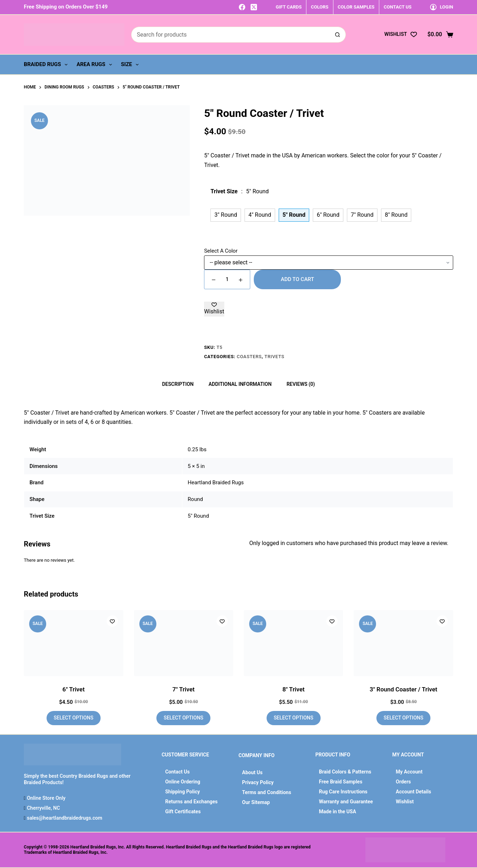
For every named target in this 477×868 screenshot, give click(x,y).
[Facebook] (242, 7)
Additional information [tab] (240, 384)
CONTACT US (398, 7)
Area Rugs (96, 65)
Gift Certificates (183, 812)
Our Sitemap (256, 802)
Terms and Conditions (267, 792)
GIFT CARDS (289, 7)
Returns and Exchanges (192, 802)
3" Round (226, 215)
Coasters (249, 357)
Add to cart (298, 279)
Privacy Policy (258, 782)
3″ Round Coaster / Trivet (403, 689)
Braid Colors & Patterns (345, 772)
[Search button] (338, 35)
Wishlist (405, 802)
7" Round (362, 215)
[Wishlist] (400, 34)
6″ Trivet (74, 689)
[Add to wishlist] (214, 309)
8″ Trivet (293, 689)
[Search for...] (231, 35)
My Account (409, 772)
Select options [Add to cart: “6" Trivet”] (74, 718)
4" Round (260, 215)
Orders (403, 782)
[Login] (442, 7)
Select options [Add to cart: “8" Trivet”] (294, 718)
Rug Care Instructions (343, 792)
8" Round (396, 215)
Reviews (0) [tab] (301, 384)
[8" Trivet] (293, 643)
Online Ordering (183, 782)
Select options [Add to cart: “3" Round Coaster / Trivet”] (403, 718)
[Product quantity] (227, 279)
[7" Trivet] (184, 643)
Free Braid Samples (341, 782)
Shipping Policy (183, 792)
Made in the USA (337, 812)
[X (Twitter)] (254, 7)
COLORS (320, 7)
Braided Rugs (47, 65)
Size (131, 65)
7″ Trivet (184, 689)
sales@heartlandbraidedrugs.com (64, 818)
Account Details (414, 792)
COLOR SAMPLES (356, 7)
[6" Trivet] (73, 643)
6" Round (328, 215)
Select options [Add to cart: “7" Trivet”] (183, 718)
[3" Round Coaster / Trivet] (403, 643)
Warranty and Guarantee (346, 802)
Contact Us (178, 772)
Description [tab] (178, 384)
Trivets (274, 357)
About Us (252, 772)
